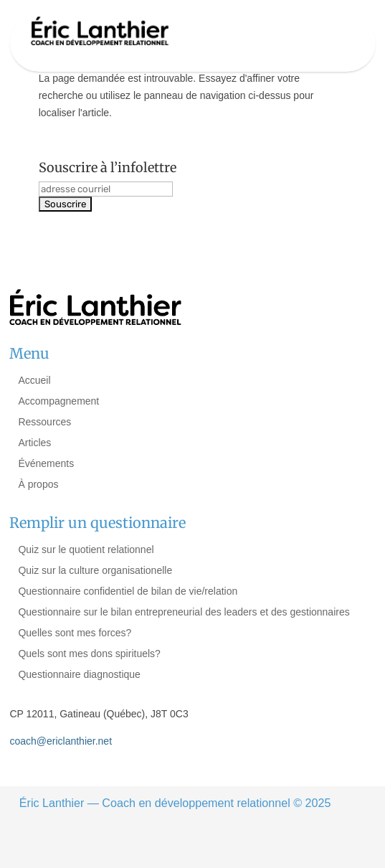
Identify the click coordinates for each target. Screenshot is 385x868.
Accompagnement (58, 401)
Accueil (34, 380)
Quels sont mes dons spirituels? (89, 654)
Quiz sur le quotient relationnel (86, 549)
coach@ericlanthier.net (61, 741)
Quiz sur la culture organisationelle (95, 570)
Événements (46, 463)
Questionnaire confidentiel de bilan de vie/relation (128, 591)
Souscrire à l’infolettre (108, 168)
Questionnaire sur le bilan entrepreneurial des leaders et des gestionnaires (184, 612)
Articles (34, 443)
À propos (38, 484)
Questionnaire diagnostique (79, 674)
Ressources (44, 422)
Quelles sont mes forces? (75, 633)
